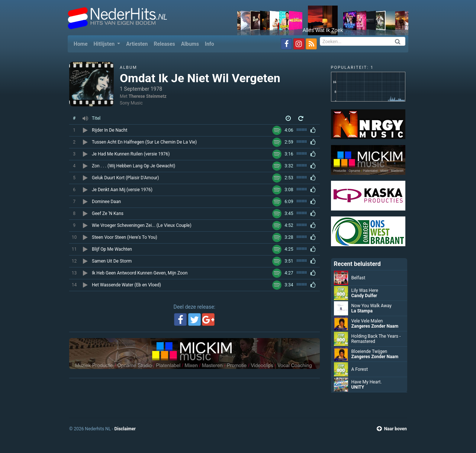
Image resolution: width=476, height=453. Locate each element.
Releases (164, 44)
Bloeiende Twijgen (369, 351)
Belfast (358, 278)
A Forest (360, 369)
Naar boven (392, 429)
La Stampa (362, 311)
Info (210, 44)
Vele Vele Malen (367, 321)
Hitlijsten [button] (104, 44)
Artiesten (137, 44)
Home (82, 43)
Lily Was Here (365, 290)
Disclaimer (125, 429)
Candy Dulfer (364, 296)
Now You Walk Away (372, 306)
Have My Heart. (367, 382)
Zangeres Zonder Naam (375, 326)
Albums (190, 44)
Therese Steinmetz (148, 96)
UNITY (358, 387)
